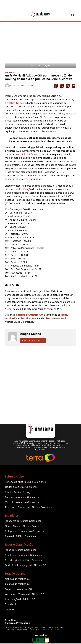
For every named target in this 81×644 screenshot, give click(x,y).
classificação (25, 189)
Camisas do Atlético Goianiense (22, 497)
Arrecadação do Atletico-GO (20, 599)
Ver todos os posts (33, 340)
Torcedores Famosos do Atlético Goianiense (29, 507)
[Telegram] (74, 86)
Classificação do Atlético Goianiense (25, 560)
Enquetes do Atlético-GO (18, 589)
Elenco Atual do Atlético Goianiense (24, 526)
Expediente (11, 604)
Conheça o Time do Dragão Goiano (50, 449)
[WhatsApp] (68, 86)
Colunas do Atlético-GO (18, 584)
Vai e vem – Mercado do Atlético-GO (25, 594)
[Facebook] (56, 86)
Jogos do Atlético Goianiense (21, 550)
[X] (62, 86)
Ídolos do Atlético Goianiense (21, 536)
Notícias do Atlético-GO (18, 579)
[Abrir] (8, 15)
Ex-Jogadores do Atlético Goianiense (25, 531)
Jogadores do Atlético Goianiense (23, 521)
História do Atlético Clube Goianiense (25, 482)
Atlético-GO (13, 103)
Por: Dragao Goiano (19, 86)
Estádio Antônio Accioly (31, 154)
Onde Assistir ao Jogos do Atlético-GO (26, 565)
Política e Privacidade (17, 623)
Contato (9, 609)
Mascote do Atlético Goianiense (22, 502)
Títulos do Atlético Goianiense (21, 487)
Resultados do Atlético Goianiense (24, 555)
